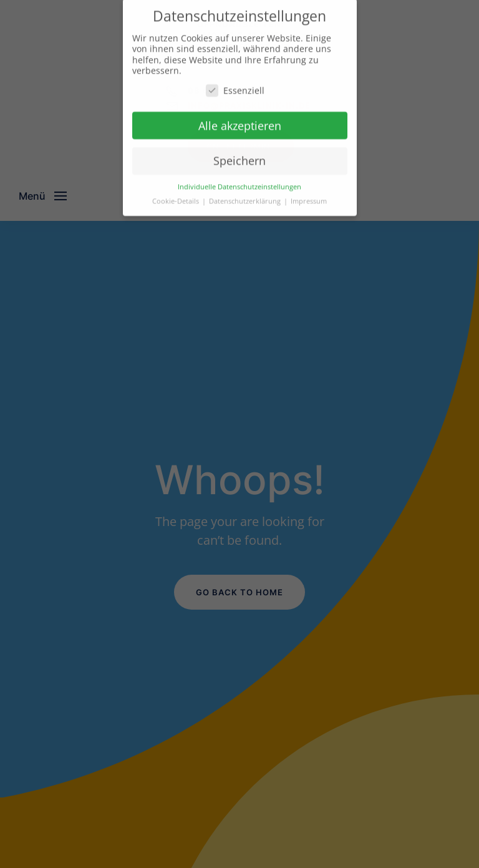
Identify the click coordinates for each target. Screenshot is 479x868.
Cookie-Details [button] (177, 196)
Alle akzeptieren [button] (240, 120)
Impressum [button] (309, 196)
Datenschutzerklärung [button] (246, 196)
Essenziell (235, 85)
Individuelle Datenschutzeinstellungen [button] (239, 182)
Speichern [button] (239, 155)
